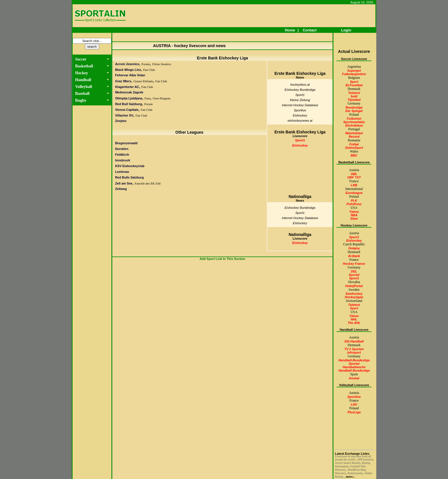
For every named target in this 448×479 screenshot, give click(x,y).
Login (346, 30)
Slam (354, 219)
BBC (354, 155)
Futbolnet (354, 119)
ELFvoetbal (354, 85)
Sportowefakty (354, 122)
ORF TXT (354, 177)
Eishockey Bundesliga (300, 90)
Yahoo (354, 212)
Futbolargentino (354, 74)
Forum (146, 64)
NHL (354, 319)
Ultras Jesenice (162, 64)
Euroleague (354, 193)
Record (354, 137)
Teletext (354, 93)
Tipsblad (354, 100)
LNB (354, 185)
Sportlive (300, 110)
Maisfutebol (354, 133)
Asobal (354, 378)
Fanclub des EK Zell (148, 183)
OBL (354, 174)
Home (290, 30)
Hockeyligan (354, 297)
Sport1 (300, 95)
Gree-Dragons (161, 98)
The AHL (354, 323)
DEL (354, 271)
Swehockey (354, 294)
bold (354, 96)
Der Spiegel (354, 111)
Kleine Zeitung (300, 100)
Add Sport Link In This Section (222, 259)
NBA (354, 215)
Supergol (354, 71)
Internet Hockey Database (300, 105)
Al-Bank (354, 256)
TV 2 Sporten (354, 349)
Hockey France (354, 264)
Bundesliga (354, 107)
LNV (354, 404)
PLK (354, 201)
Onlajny (354, 248)
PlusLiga (354, 412)
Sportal (354, 275)
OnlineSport (354, 148)
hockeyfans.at (300, 85)
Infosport (354, 352)
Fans (148, 98)
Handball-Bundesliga (354, 360)
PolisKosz (354, 204)
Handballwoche (354, 367)
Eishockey (300, 115)
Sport (354, 82)
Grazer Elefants (143, 81)
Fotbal (354, 144)
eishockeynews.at (300, 121)
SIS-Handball (354, 341)
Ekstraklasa (354, 125)
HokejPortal (354, 286)
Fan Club (149, 70)
